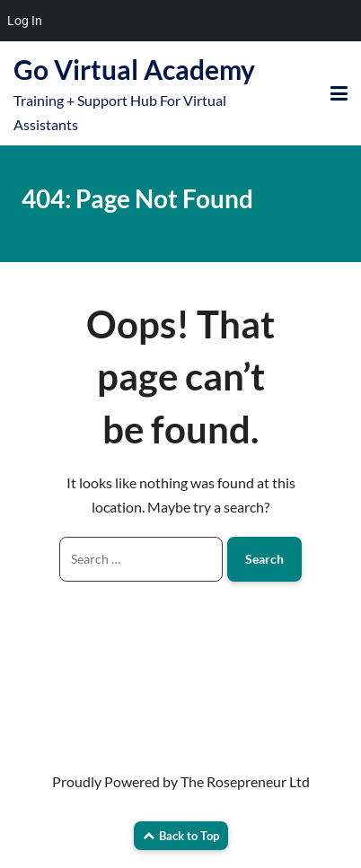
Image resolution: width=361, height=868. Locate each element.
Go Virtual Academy (134, 69)
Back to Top (181, 836)
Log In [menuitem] (25, 21)
